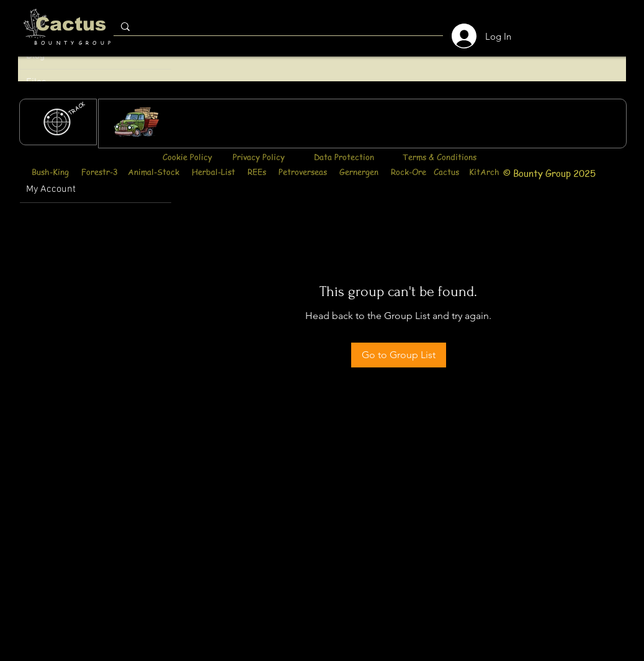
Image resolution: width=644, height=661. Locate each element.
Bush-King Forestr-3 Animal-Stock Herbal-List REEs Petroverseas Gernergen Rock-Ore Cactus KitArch (266, 172)
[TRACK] (77, 108)
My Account (51, 189)
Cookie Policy (187, 157)
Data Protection (344, 157)
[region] (362, 124)
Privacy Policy (259, 157)
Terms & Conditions (440, 157)
